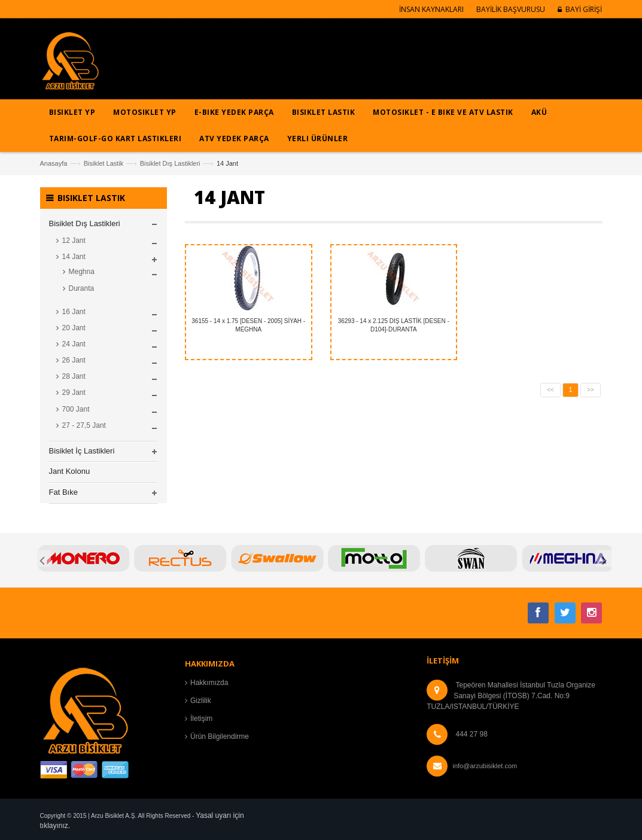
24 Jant (74, 344)
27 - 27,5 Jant (84, 425)
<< (550, 390)
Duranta (82, 288)
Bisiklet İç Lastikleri (82, 451)
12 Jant (74, 241)
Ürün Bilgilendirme (220, 736)
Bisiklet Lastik (104, 163)
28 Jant (74, 376)
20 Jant (74, 328)
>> (591, 390)
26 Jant (74, 360)
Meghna (82, 272)
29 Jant (74, 392)
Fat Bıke (63, 492)
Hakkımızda (209, 683)
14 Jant (74, 257)
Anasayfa (54, 163)
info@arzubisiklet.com (485, 766)
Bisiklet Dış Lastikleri (170, 163)
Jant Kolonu (70, 471)
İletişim (201, 719)
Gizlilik (201, 701)
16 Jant (74, 312)
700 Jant (76, 409)
